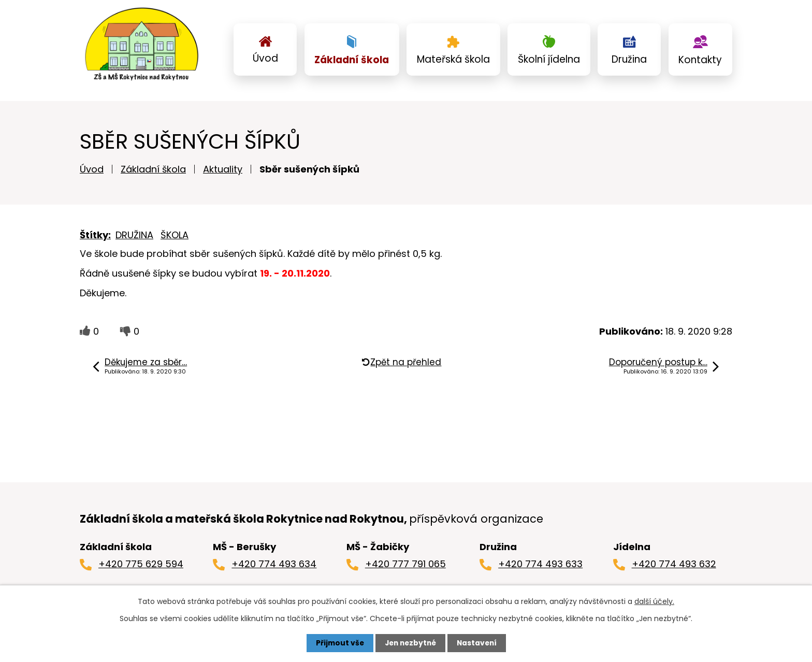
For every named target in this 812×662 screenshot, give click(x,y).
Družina (629, 59)
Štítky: (95, 238)
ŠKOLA (175, 238)
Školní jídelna (549, 59)
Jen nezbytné (410, 643)
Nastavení (479, 643)
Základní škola (352, 60)
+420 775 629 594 (141, 566)
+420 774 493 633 (540, 566)
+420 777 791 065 (405, 566)
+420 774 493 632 (674, 566)
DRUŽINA (134, 238)
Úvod (265, 58)
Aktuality (223, 172)
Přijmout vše (337, 643)
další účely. (654, 601)
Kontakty (700, 60)
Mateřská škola (453, 59)
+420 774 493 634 (274, 566)
